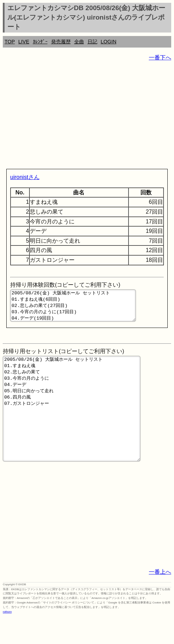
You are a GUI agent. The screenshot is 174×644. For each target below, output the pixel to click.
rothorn (7, 639)
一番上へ (160, 599)
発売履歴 (61, 42)
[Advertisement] (87, 116)
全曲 (79, 42)
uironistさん (25, 177)
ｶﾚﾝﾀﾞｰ (40, 42)
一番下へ (160, 58)
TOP (10, 42)
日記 (92, 42)
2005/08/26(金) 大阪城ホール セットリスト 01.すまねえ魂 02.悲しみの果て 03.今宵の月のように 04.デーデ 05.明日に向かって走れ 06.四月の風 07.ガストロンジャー (72, 425)
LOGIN (109, 42)
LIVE (24, 42)
